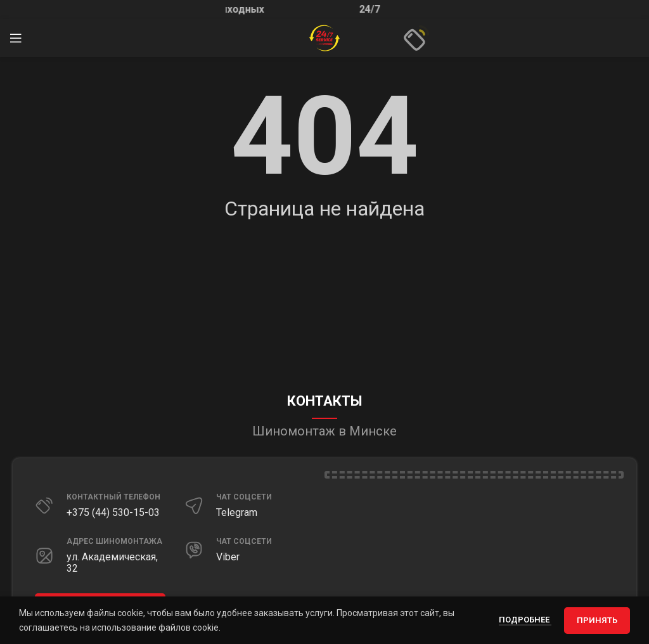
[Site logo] (324, 37)
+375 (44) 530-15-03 (113, 512)
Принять (597, 620)
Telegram (237, 512)
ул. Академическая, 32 (112, 563)
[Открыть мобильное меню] (16, 38)
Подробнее (525, 620)
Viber (228, 557)
